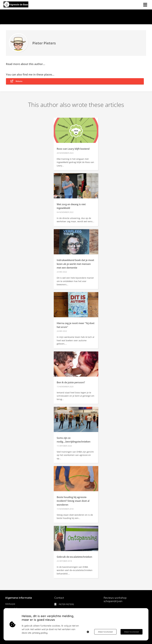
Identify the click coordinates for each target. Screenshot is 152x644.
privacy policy (40, 633)
